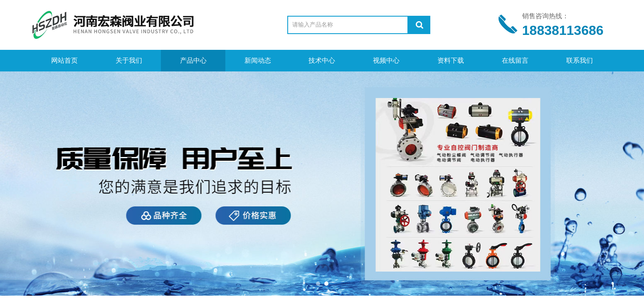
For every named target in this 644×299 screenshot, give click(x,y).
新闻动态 (258, 60)
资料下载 (451, 60)
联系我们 (580, 60)
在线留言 (515, 60)
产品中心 (193, 60)
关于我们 (129, 60)
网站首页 (64, 60)
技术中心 (322, 60)
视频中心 (386, 60)
